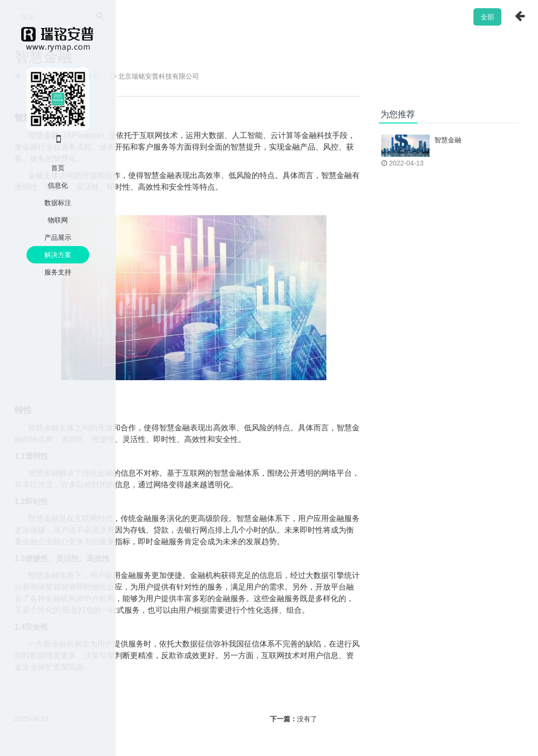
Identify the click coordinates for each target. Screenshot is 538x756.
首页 (58, 168)
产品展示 (58, 237)
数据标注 (58, 203)
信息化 (58, 185)
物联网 (58, 220)
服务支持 (58, 272)
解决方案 (58, 255)
